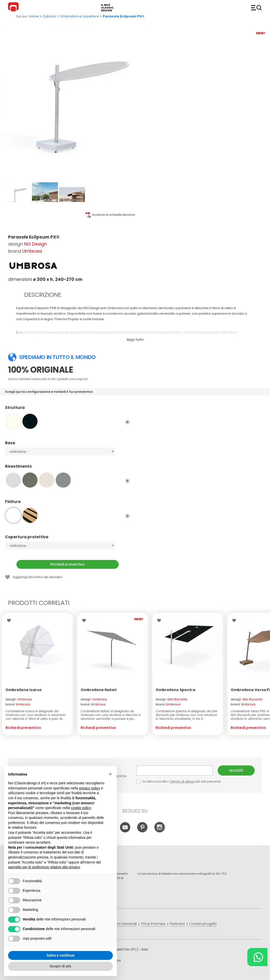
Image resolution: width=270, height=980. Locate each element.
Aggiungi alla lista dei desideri (37, 577)
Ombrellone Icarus (24, 690)
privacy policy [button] (90, 788)
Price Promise (153, 924)
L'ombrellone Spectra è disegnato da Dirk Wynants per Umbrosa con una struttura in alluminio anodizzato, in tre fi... (186, 715)
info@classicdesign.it (91, 972)
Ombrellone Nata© (99, 690)
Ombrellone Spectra (175, 690)
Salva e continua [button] (60, 955)
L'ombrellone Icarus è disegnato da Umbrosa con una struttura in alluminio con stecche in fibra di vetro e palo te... (36, 715)
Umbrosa (32, 251)
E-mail (175, 770)
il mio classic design (107, 8)
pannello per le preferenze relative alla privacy (44, 867)
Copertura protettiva (67, 539)
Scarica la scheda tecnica (114, 215)
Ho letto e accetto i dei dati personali (179, 781)
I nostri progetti (203, 924)
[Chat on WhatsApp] (257, 957)
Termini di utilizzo (182, 781)
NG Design (36, 244)
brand (18, 704)
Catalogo (256, 8)
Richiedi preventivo (67, 564)
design (19, 699)
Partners (177, 924)
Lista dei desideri (10, 620)
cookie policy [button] (81, 808)
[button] (110, 774)
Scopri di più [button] (61, 966)
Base (67, 445)
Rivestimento (67, 469)
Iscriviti (236, 770)
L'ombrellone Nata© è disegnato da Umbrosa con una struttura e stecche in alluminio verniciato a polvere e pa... (111, 715)
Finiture (67, 504)
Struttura (67, 410)
